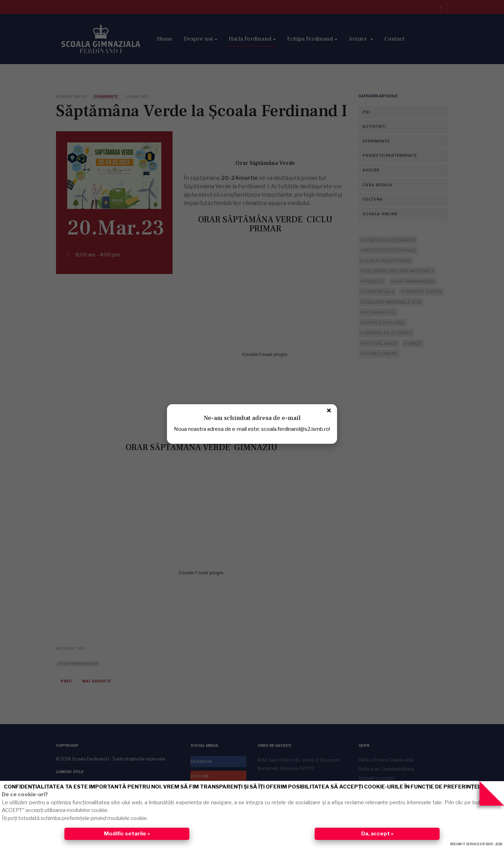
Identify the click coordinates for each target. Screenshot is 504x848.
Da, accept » (377, 834)
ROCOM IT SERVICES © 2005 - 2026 (476, 844)
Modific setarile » (127, 834)
